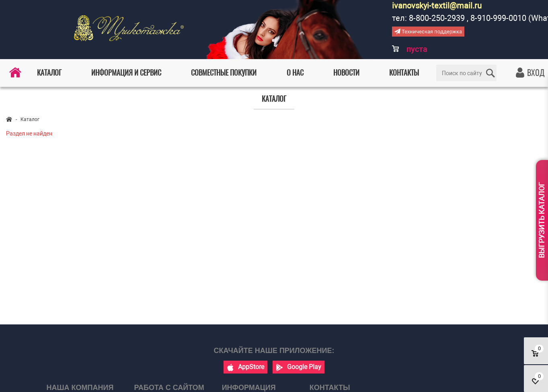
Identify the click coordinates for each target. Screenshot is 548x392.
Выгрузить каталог (542, 220)
